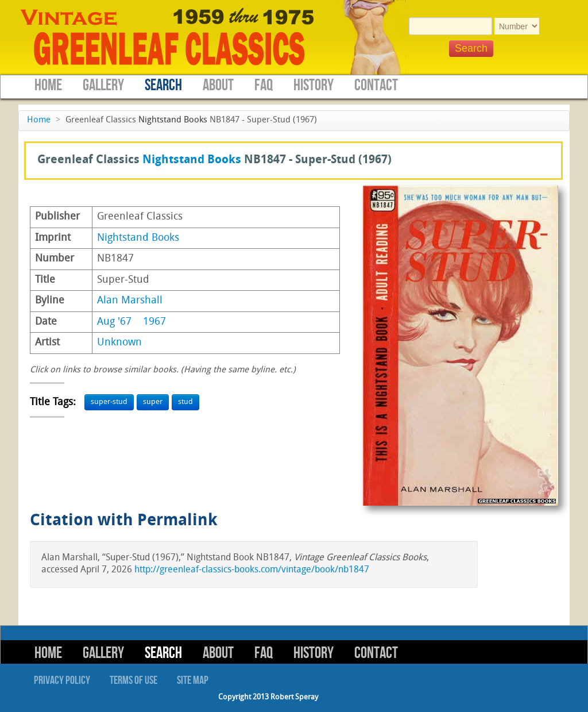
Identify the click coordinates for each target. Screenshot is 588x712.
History (314, 85)
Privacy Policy (62, 680)
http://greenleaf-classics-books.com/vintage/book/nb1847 (252, 570)
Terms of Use (134, 680)
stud (185, 402)
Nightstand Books (173, 120)
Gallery (103, 85)
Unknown (119, 343)
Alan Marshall (130, 301)
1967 (154, 322)
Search (163, 85)
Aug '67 (114, 322)
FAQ (264, 85)
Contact (376, 85)
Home (48, 85)
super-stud (109, 402)
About (218, 85)
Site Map (193, 680)
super (153, 402)
